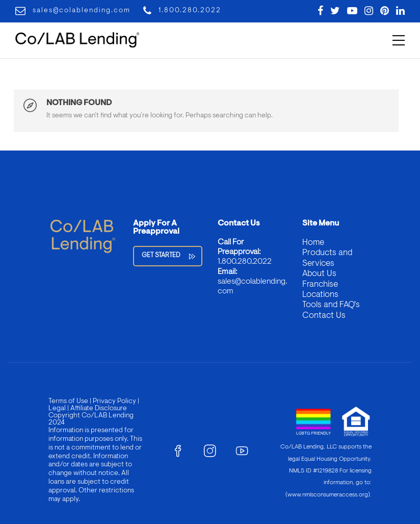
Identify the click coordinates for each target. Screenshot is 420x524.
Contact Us (324, 316)
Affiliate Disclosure (99, 409)
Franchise (320, 284)
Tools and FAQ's (331, 305)
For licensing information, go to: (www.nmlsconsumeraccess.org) (329, 483)
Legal (57, 409)
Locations (320, 295)
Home (313, 243)
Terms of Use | (70, 402)
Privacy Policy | (115, 402)
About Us (319, 274)
